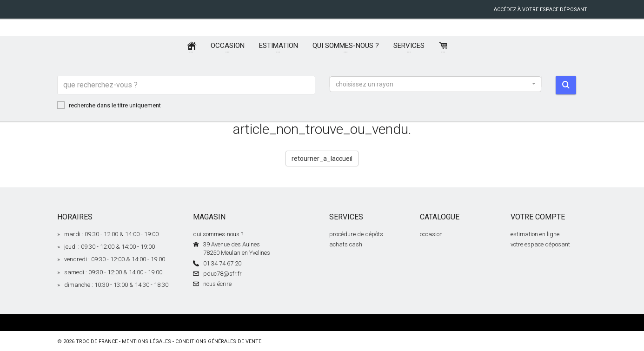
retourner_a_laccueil (322, 159)
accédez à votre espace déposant (541, 10)
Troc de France (97, 341)
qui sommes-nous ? (218, 234)
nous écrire (217, 284)
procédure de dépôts (356, 234)
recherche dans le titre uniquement (109, 105)
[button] (436, 84)
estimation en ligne (535, 234)
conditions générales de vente (218, 341)
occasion (431, 234)
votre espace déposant (540, 244)
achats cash (346, 244)
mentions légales (146, 341)
